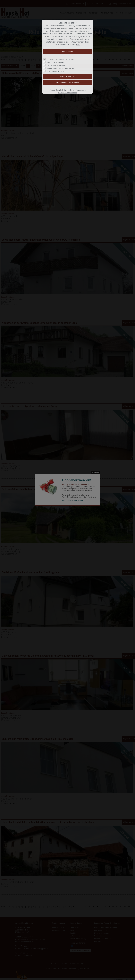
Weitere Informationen (67, 93)
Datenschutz (69, 90)
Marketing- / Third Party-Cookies (60, 68)
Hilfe (78, 45)
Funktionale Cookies (55, 62)
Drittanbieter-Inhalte (55, 71)
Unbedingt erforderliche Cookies (60, 59)
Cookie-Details (56, 90)
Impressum (81, 90)
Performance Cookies (56, 65)
